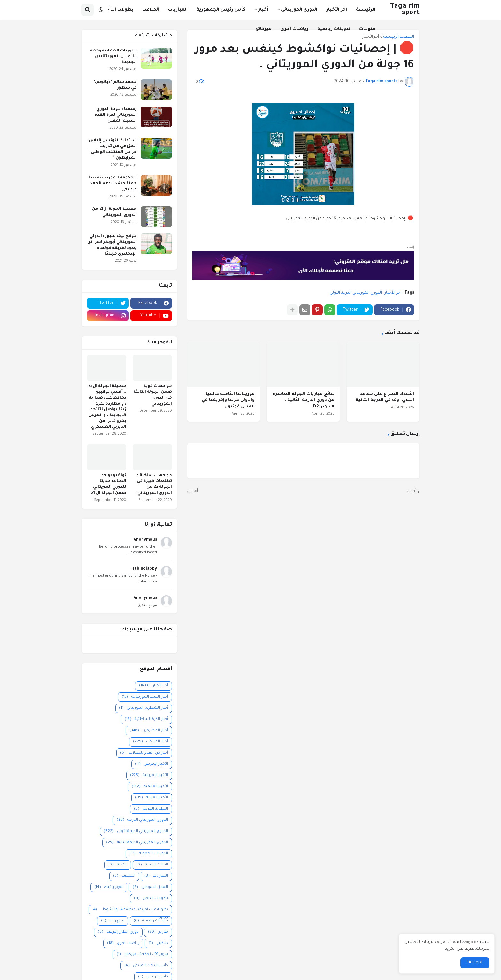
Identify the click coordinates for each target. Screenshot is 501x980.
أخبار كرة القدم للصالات (144, 753)
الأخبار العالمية (150, 787)
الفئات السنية (152, 865)
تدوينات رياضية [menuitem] (334, 29)
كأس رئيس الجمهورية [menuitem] (221, 10)
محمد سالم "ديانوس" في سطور (115, 85)
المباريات (156, 876)
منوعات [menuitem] (367, 29)
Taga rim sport (405, 10)
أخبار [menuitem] (263, 10)
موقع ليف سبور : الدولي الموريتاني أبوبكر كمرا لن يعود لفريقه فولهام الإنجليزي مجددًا (112, 245)
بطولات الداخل (151, 899)
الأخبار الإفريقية (149, 775)
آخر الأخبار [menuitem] (337, 10)
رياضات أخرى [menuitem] (294, 29)
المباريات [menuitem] (178, 10)
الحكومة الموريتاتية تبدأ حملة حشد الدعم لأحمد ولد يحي (113, 184)
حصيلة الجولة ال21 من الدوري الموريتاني (114, 212)
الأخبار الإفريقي (152, 764)
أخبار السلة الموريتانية (145, 697)
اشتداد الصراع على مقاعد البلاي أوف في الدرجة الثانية (385, 397)
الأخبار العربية (152, 798)
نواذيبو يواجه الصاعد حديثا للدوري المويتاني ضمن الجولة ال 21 (109, 484)
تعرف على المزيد (460, 949)
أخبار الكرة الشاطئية (146, 719)
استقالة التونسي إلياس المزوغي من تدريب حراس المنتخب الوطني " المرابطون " (112, 150)
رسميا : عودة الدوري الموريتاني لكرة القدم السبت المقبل (116, 115)
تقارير (158, 932)
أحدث (412, 491)
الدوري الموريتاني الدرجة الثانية (137, 843)
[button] (101, 10)
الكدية (118, 865)
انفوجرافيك (109, 887)
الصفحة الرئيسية (399, 37)
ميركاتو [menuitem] (264, 29)
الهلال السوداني (150, 887)
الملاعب (124, 876)
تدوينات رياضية (151, 921)
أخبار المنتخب (150, 742)
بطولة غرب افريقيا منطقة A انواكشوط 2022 (130, 910)
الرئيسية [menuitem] (366, 10)
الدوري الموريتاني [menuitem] (299, 10)
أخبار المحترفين (149, 731)
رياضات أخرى (123, 943)
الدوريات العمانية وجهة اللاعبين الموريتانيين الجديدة (113, 57)
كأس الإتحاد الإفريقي (146, 966)
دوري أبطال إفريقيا (118, 932)
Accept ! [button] (475, 963)
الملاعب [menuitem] (151, 10)
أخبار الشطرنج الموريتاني (144, 708)
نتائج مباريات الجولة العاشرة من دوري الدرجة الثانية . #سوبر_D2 (304, 400)
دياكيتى (158, 943)
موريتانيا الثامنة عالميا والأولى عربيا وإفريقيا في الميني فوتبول (228, 400)
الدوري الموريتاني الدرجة (142, 820)
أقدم (194, 491)
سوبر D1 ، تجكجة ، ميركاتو (142, 955)
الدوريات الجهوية (149, 854)
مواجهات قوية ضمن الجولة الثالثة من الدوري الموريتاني (153, 395)
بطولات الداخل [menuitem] (118, 10)
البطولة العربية (151, 809)
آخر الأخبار (393, 293)
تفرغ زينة (113, 921)
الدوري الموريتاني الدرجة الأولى (356, 293)
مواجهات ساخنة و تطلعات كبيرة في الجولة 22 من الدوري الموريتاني (154, 484)
